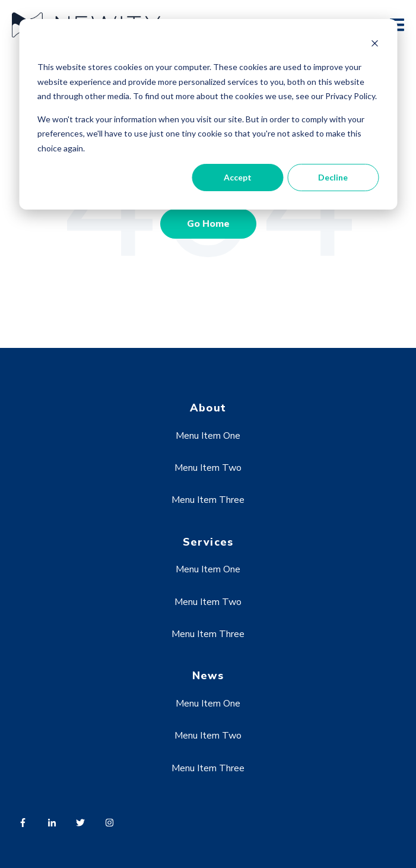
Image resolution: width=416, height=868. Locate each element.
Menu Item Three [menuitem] (208, 500)
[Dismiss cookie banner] (374, 45)
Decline (333, 177)
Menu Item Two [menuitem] (208, 468)
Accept (238, 177)
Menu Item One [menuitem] (208, 436)
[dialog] (208, 114)
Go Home (208, 224)
